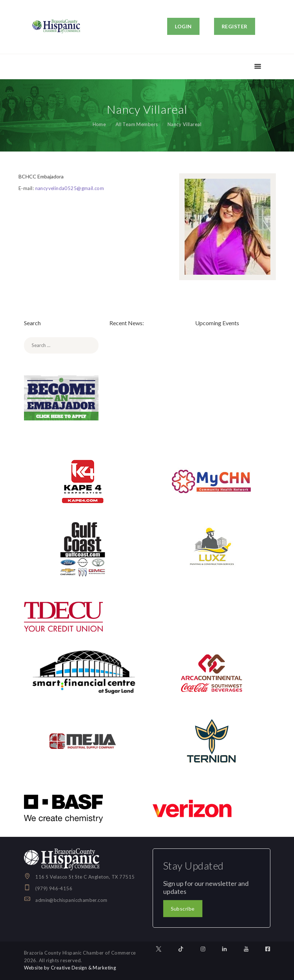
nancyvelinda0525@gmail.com (70, 188)
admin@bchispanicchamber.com (72, 900)
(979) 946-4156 (54, 888)
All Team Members (137, 124)
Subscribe (183, 909)
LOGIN (183, 26)
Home (99, 124)
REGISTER (235, 26)
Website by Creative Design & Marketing (71, 968)
